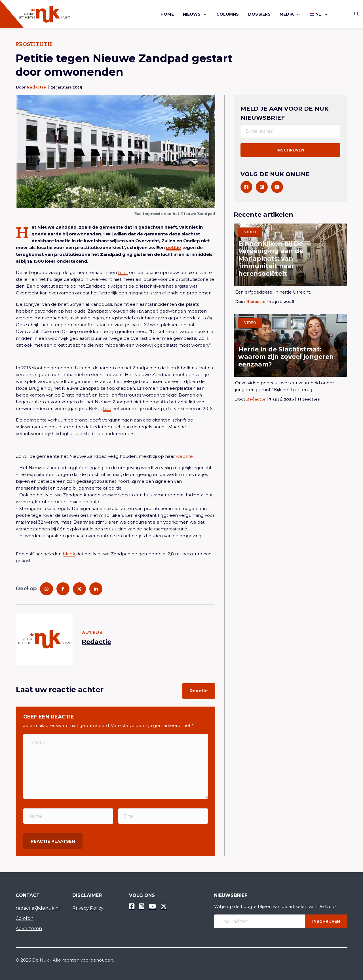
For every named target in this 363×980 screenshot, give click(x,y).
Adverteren (29, 929)
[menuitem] (167, 14)
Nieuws (192, 14)
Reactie (199, 691)
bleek (69, 554)
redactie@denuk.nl (38, 908)
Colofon (25, 918)
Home (167, 14)
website (184, 456)
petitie (173, 247)
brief (123, 272)
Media (287, 14)
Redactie (36, 87)
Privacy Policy (88, 908)
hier (107, 409)
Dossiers (259, 14)
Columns (228, 14)
